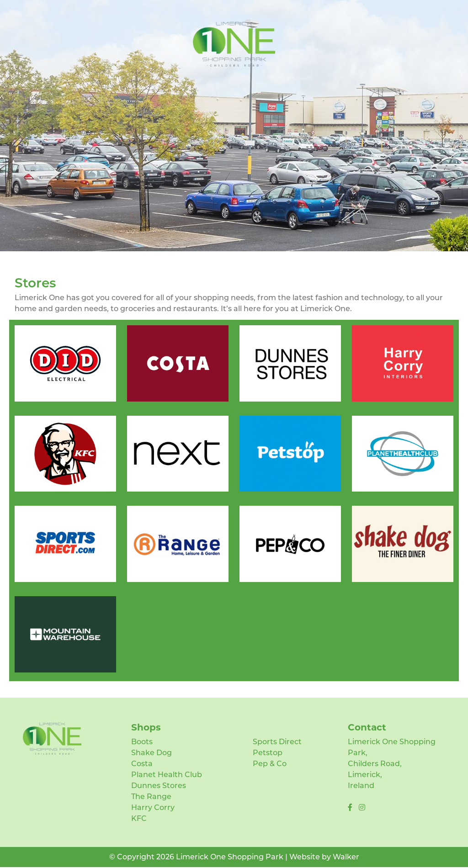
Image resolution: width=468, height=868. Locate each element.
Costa (142, 764)
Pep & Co (270, 764)
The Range (151, 797)
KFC (139, 818)
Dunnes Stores (159, 786)
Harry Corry (153, 807)
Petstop (268, 753)
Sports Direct (277, 742)
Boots (142, 742)
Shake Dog (152, 753)
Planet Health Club (167, 775)
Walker (346, 857)
